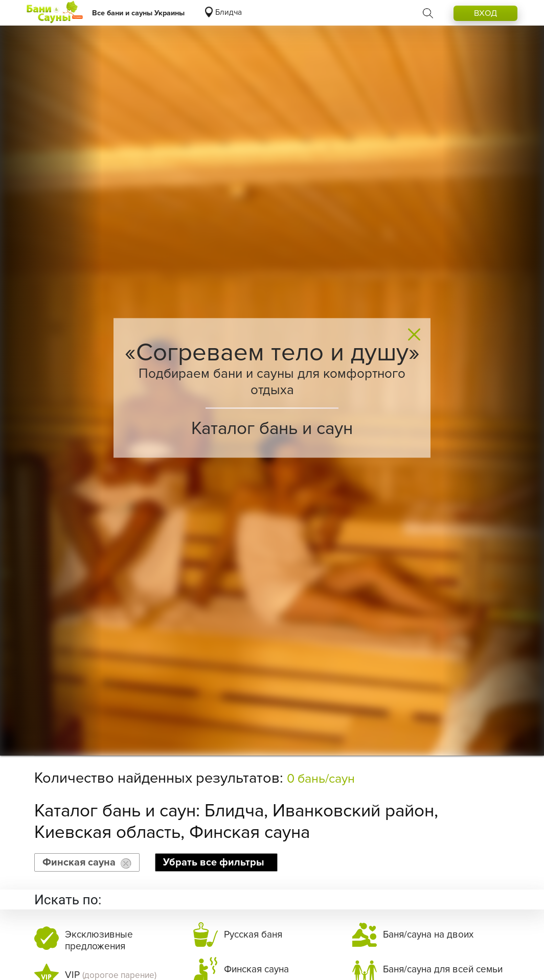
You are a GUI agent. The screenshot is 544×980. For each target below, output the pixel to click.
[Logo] (55, 13)
